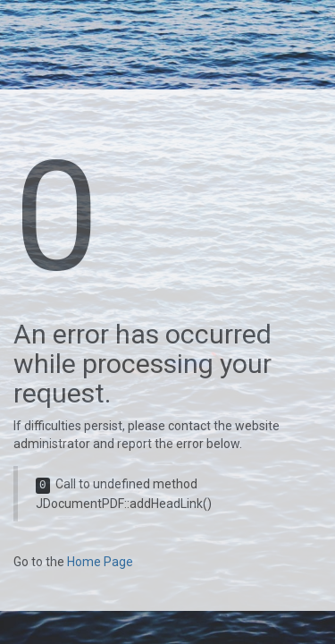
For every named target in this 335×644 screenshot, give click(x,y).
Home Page (100, 562)
